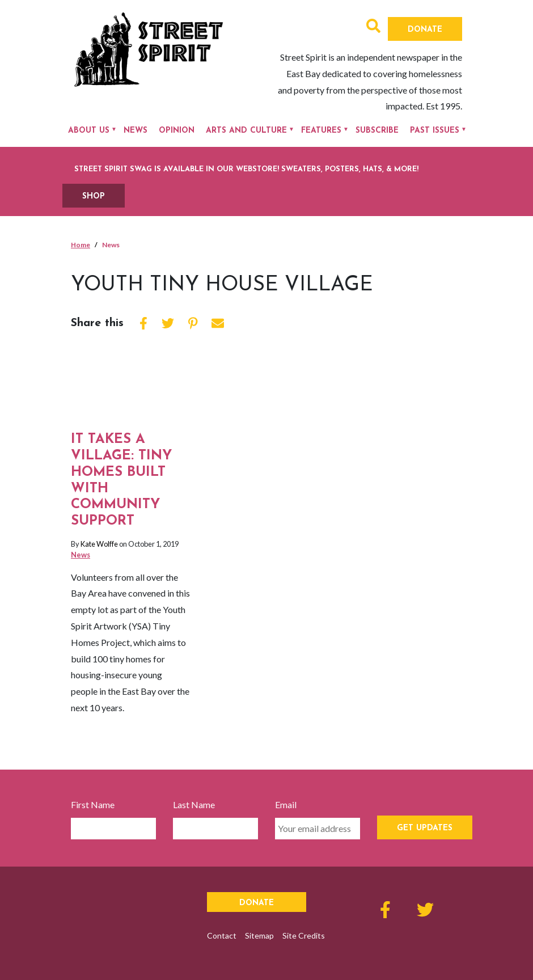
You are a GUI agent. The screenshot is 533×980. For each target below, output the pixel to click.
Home (81, 245)
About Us (89, 131)
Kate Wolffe (99, 544)
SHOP (94, 197)
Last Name (194, 804)
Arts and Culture (246, 131)
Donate (425, 30)
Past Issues (435, 131)
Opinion (177, 131)
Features (321, 131)
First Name (93, 804)
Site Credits (304, 935)
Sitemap (259, 935)
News (136, 131)
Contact (222, 935)
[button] (373, 28)
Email (286, 804)
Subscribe (377, 131)
